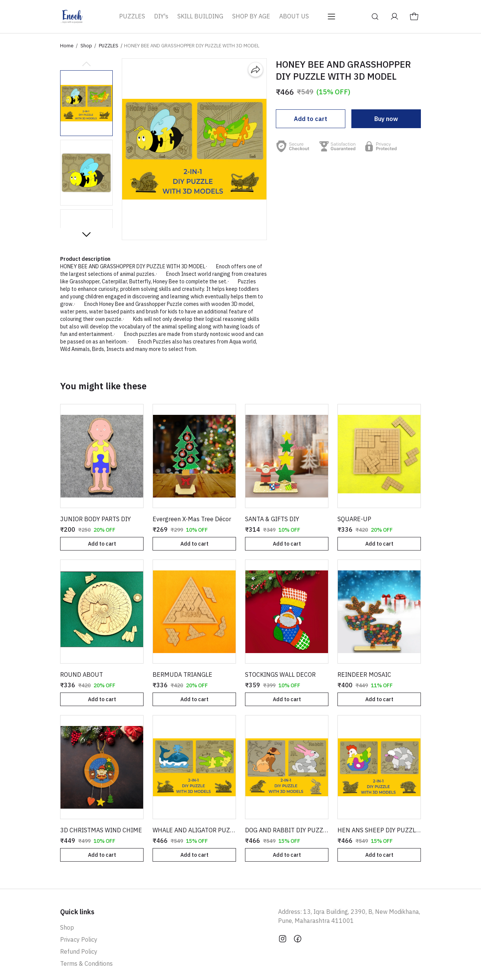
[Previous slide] (86, 64)
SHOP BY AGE (251, 16)
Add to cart (311, 119)
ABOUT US (294, 16)
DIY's (161, 16)
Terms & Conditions (86, 963)
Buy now (386, 119)
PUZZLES (132, 16)
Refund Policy (79, 951)
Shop (86, 46)
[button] (86, 103)
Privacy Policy (79, 939)
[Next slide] (86, 234)
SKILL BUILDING (200, 16)
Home (67, 46)
